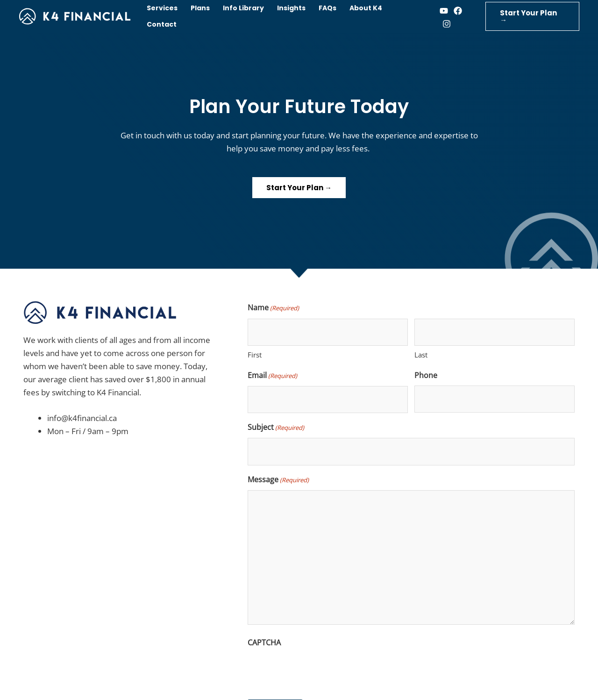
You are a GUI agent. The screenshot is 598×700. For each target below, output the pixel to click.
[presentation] (319, 671)
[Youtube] (444, 11)
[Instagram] (447, 24)
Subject (276, 428)
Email (272, 376)
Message (278, 480)
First (255, 355)
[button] (532, 16)
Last (421, 355)
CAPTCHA (264, 643)
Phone (426, 375)
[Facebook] (458, 11)
